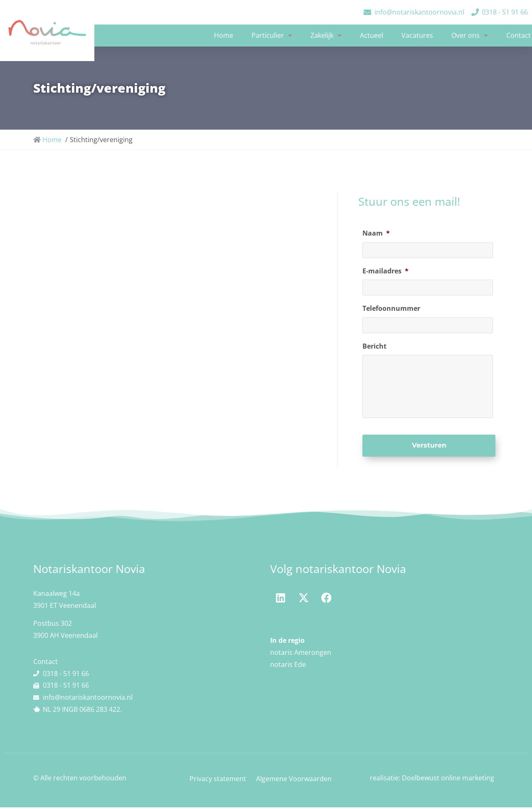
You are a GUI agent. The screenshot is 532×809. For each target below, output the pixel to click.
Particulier (272, 35)
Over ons (470, 35)
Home (224, 35)
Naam (376, 233)
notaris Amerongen (301, 654)
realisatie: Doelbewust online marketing (432, 779)
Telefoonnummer (391, 307)
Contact (518, 35)
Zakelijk (326, 35)
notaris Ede (288, 666)
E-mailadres (385, 270)
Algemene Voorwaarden (294, 780)
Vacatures (417, 35)
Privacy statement (218, 780)
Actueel (372, 35)
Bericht (374, 344)
